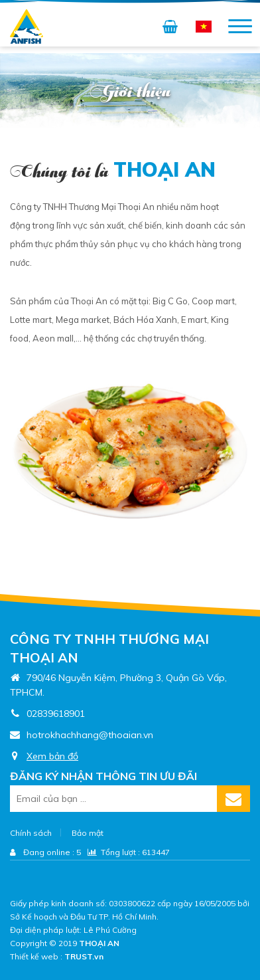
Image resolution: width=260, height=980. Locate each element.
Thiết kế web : (36, 956)
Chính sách (31, 833)
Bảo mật (88, 833)
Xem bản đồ (52, 756)
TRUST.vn (84, 956)
